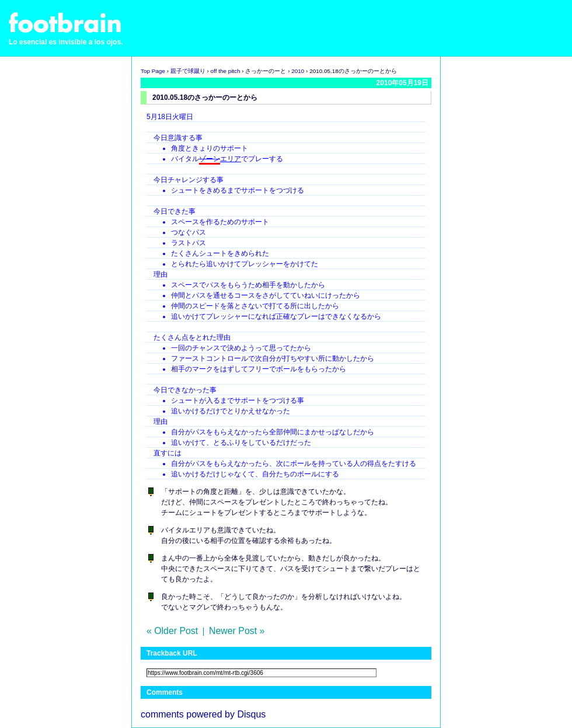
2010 (298, 71)
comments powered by (203, 714)
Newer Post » (237, 631)
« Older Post (172, 631)
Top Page (153, 71)
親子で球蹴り (188, 71)
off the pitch (226, 71)
